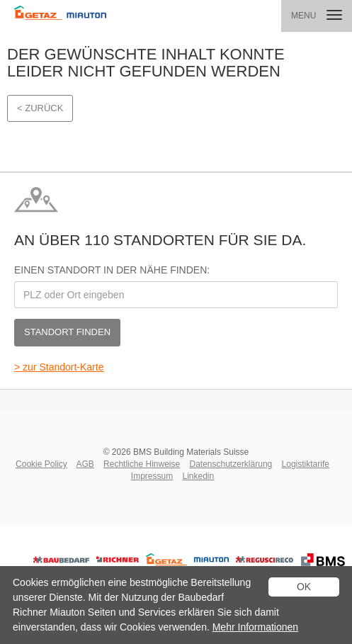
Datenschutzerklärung (231, 464)
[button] (317, 16)
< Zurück (40, 108)
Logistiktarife (306, 464)
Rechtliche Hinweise (142, 464)
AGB (85, 464)
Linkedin (198, 476)
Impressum (152, 476)
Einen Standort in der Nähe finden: (112, 270)
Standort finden (67, 332)
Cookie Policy (41, 464)
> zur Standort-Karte (59, 367)
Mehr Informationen (255, 627)
